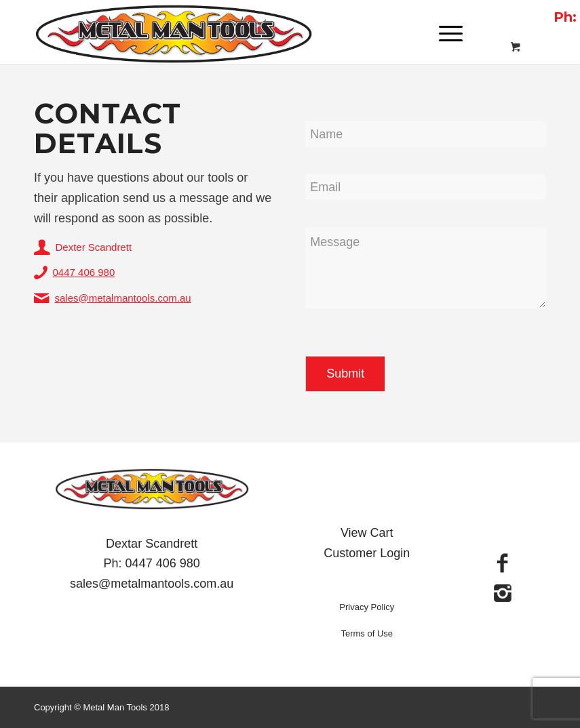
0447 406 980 (84, 272)
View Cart (367, 533)
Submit (345, 373)
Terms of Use (367, 633)
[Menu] (444, 34)
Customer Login (367, 553)
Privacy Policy (367, 607)
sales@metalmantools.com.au (123, 298)
